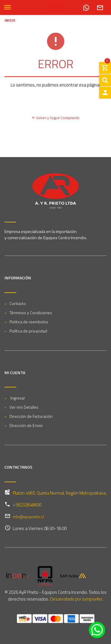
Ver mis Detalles (24, 407)
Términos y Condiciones (31, 313)
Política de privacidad (28, 331)
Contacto (18, 303)
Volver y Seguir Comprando (55, 118)
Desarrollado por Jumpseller (76, 599)
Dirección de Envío (26, 425)
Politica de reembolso (29, 322)
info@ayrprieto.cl (28, 517)
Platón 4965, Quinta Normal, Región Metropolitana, (60, 493)
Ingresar (17, 398)
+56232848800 (27, 505)
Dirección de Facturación (31, 416)
